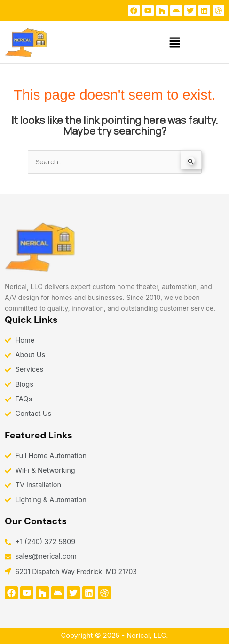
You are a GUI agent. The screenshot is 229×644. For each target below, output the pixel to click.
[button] (175, 42)
